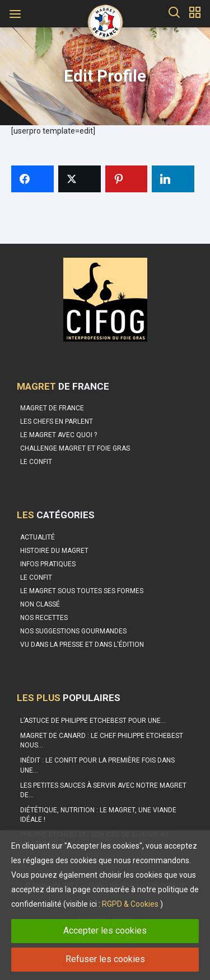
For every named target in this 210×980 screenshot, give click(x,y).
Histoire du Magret (54, 551)
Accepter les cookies (105, 931)
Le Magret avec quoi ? (59, 435)
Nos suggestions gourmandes (73, 631)
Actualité (38, 537)
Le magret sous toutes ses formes (82, 591)
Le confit (36, 462)
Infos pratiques (48, 564)
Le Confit (36, 577)
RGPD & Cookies (130, 904)
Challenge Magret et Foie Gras (75, 448)
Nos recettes (44, 618)
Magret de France (52, 408)
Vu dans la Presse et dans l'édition (82, 645)
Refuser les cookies (105, 959)
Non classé (40, 604)
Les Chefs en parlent (57, 422)
